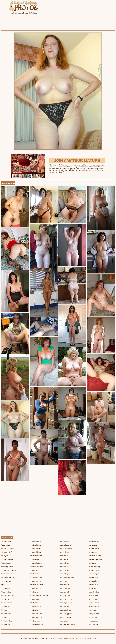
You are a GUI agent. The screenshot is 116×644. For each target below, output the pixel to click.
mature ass (6, 617)
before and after (7, 552)
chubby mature (7, 559)
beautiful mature (7, 549)
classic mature (7, 563)
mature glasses (36, 617)
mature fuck (35, 610)
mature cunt (35, 592)
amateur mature (7, 541)
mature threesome (95, 559)
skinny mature (93, 614)
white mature (93, 624)
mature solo (92, 552)
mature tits (92, 563)
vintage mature (93, 621)
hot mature (5, 599)
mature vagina (93, 574)
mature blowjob (36, 556)
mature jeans (64, 552)
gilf (3, 585)
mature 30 (5, 606)
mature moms (64, 585)
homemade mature (8, 596)
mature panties (65, 596)
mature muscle (65, 588)
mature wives (93, 585)
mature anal (6, 614)
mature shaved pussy (67, 624)
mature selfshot (65, 617)
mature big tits (36, 545)
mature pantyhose (66, 599)
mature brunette (36, 563)
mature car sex (36, 570)
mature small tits (94, 549)
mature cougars (36, 578)
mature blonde (36, 552)
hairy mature (6, 592)
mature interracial (66, 549)
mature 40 (5, 610)
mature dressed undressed (40, 596)
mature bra (34, 559)
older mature (93, 599)
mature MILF (64, 581)
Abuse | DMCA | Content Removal (60, 638)
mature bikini (35, 549)
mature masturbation (67, 578)
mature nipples (65, 592)
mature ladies (64, 556)
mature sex (63, 621)
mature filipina (36, 606)
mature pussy (64, 606)
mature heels (64, 541)
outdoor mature (94, 603)
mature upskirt (93, 570)
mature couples (36, 581)
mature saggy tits (65, 614)
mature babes (7, 621)
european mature (8, 578)
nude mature (93, 596)
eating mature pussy (9, 570)
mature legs (64, 567)
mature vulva (93, 578)
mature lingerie (65, 574)
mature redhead (65, 610)
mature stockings (94, 556)
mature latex (64, 559)
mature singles (93, 541)
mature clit (34, 574)
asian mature (6, 545)
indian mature (6, 603)
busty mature (6, 556)
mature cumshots (37, 588)
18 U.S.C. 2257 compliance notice (84, 638)
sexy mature (93, 610)
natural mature (93, 592)
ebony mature (7, 574)
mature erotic (35, 599)
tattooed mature (94, 617)
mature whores (93, 581)
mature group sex (37, 624)
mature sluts (93, 545)
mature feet (35, 603)
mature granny (36, 621)
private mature (93, 606)
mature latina (64, 563)
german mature (7, 581)
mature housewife (66, 545)
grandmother (6, 588)
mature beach (35, 541)
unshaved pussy (94, 567)
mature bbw (6, 624)
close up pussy (7, 567)
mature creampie (36, 585)
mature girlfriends (37, 614)
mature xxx (92, 588)
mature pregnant (65, 603)
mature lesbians (65, 570)
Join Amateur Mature (77, 160)
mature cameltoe (36, 567)
